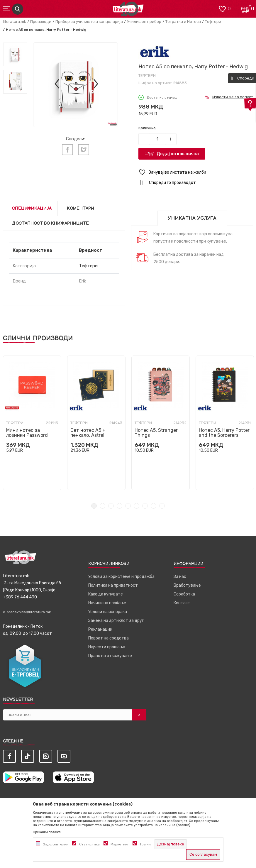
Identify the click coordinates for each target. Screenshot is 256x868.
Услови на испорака (108, 612)
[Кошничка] (246, 8)
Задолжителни (56, 844)
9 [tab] (162, 506)
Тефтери (213, 22)
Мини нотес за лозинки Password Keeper (27, 435)
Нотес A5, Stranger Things (156, 433)
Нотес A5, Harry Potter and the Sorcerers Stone (224, 435)
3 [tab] (111, 506)
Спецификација (32, 208)
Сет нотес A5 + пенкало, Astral (88, 433)
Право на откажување (110, 656)
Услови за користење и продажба (121, 577)
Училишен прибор (144, 22)
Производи (41, 22)
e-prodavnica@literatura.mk (27, 612)
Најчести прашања (107, 647)
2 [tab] (102, 506)
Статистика (89, 844)
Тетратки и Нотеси (183, 22)
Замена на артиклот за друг (116, 621)
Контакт (182, 603)
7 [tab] (145, 506)
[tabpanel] (32, 423)
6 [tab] (137, 506)
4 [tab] (119, 506)
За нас (180, 577)
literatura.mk (15, 22)
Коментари (80, 208)
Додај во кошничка (178, 154)
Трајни (145, 844)
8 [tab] (154, 506)
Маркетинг (120, 844)
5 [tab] (128, 506)
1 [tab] (94, 506)
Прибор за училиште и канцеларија (89, 22)
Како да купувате (106, 594)
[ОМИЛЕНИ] (222, 8)
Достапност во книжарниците (50, 223)
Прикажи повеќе (47, 832)
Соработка (184, 594)
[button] (196, 172)
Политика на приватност (113, 585)
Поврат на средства (108, 638)
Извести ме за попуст (233, 97)
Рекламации (100, 629)
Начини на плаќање (107, 603)
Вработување (187, 585)
